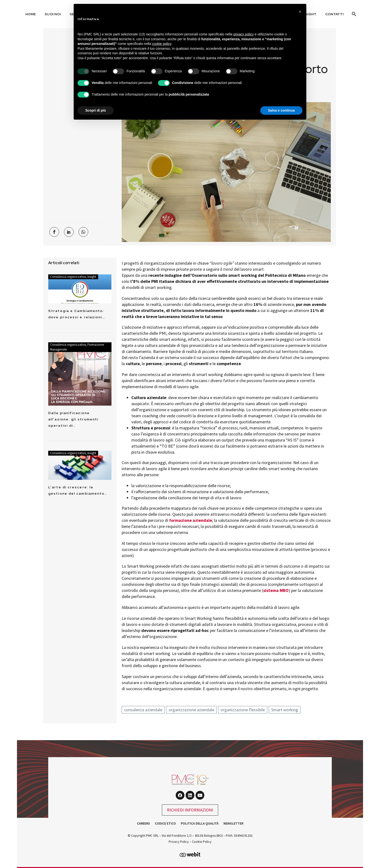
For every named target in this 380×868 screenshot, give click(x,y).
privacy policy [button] (244, 34)
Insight (92, 277)
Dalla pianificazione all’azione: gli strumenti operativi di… (73, 419)
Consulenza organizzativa (68, 277)
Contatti (334, 14)
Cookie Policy (202, 842)
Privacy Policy (179, 842)
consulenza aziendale (143, 710)
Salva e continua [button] (281, 110)
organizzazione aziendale (191, 710)
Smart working (285, 710)
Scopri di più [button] (96, 110)
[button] (300, 12)
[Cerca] (353, 14)
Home (31, 14)
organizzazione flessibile (243, 710)
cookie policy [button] (162, 44)
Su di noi (53, 14)
